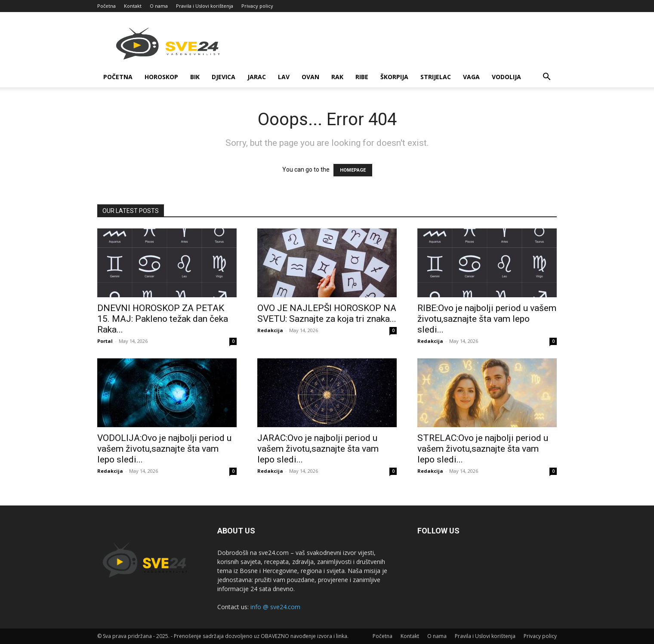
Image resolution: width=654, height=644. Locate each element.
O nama (159, 6)
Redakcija (270, 330)
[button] (546, 78)
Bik (195, 77)
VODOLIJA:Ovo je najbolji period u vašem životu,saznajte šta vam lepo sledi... (164, 449)
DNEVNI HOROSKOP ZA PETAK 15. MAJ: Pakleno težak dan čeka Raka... (163, 319)
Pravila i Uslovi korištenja (205, 6)
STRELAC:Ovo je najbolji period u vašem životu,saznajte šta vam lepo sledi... (483, 449)
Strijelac (436, 77)
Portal (105, 341)
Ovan (310, 77)
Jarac (257, 77)
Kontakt (133, 6)
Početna (106, 6)
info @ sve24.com (275, 607)
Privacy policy (257, 6)
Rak (337, 77)
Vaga (471, 77)
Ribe (362, 77)
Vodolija (506, 77)
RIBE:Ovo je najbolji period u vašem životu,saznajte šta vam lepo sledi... (487, 319)
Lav (284, 77)
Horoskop (161, 77)
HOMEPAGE (353, 170)
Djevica (224, 77)
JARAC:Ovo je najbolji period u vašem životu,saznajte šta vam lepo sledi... (318, 449)
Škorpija (394, 77)
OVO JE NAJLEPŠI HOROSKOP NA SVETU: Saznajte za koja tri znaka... (327, 313)
